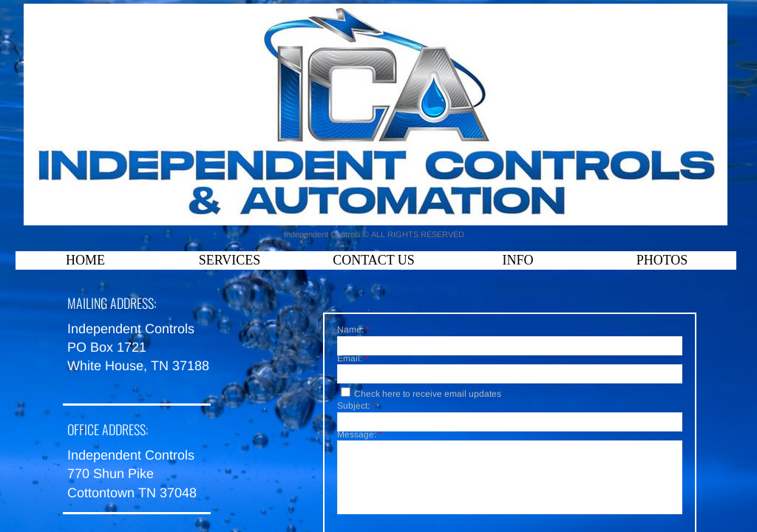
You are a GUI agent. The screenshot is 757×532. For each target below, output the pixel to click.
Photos (662, 260)
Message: (360, 435)
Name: (353, 330)
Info (517, 260)
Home (85, 260)
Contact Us (374, 260)
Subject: (356, 406)
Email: (353, 359)
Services (230, 260)
